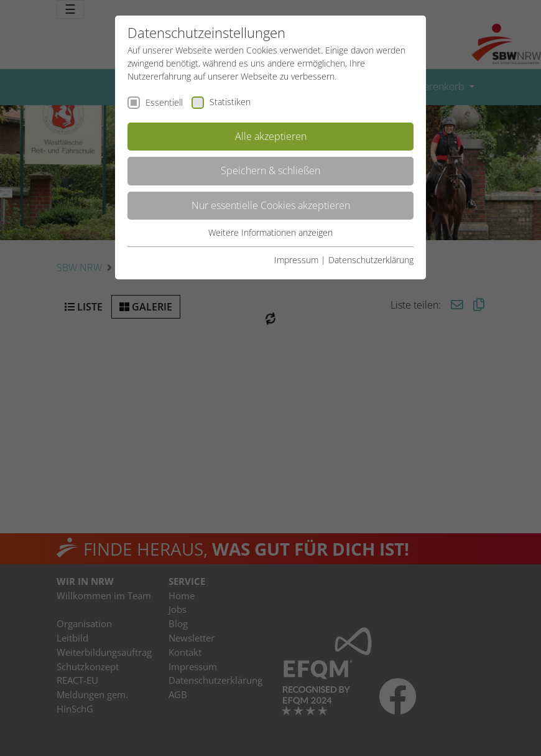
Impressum (296, 260)
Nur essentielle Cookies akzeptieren (271, 205)
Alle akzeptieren (271, 136)
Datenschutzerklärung (371, 260)
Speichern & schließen (270, 170)
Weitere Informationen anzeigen (270, 232)
